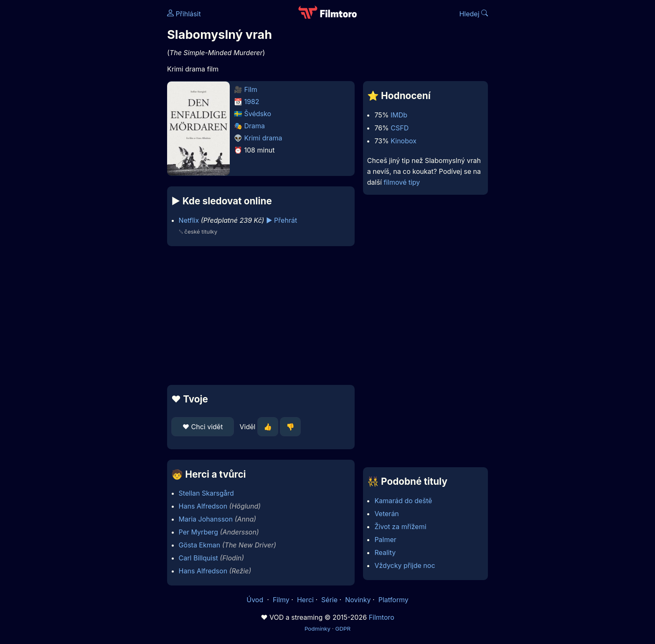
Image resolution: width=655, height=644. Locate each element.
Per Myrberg (198, 532)
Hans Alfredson (203, 506)
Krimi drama (263, 138)
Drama (255, 126)
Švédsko (258, 114)
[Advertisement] (107, 129)
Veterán (386, 514)
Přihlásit (184, 14)
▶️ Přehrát (282, 220)
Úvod (256, 600)
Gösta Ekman (200, 545)
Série (329, 600)
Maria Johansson (206, 519)
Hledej (473, 14)
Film (251, 89)
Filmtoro (382, 617)
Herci (305, 600)
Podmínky (317, 629)
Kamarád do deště (403, 501)
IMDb (399, 115)
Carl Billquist (198, 558)
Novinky (358, 600)
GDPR (343, 629)
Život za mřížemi (400, 527)
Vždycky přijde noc (405, 565)
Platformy (394, 600)
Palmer (385, 540)
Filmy (281, 600)
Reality (385, 552)
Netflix (189, 220)
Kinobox (404, 141)
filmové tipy (402, 182)
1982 (252, 102)
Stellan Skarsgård (206, 493)
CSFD (400, 128)
